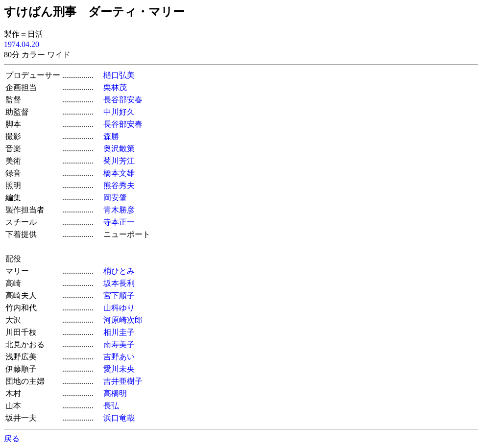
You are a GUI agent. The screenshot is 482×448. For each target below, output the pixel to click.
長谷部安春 (123, 100)
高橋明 (115, 393)
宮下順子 (119, 295)
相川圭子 (119, 332)
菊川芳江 (119, 161)
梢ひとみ (119, 271)
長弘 (111, 406)
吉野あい (119, 357)
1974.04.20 (22, 44)
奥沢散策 (119, 149)
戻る (12, 438)
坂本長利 (119, 283)
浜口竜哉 (119, 418)
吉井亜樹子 (123, 381)
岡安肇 (115, 198)
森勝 (111, 136)
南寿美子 (119, 344)
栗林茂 (115, 87)
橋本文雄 (119, 173)
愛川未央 (119, 369)
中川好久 (119, 112)
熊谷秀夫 (119, 185)
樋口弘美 (119, 75)
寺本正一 (119, 222)
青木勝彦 (119, 210)
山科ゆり (119, 308)
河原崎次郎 (123, 320)
